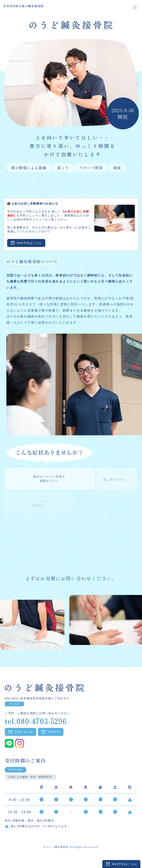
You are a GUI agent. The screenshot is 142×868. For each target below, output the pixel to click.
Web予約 (51, 732)
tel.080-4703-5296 (36, 720)
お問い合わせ (21, 732)
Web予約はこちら (121, 864)
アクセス (14, 704)
